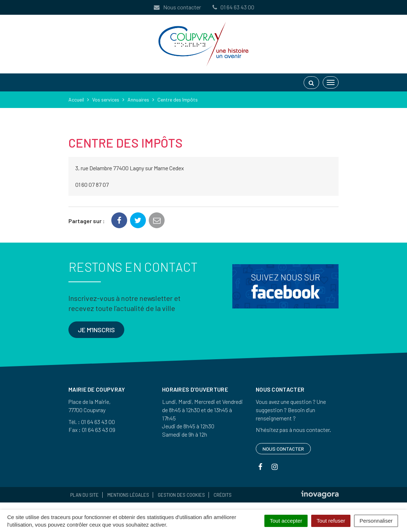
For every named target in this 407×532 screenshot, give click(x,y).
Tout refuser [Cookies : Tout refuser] (331, 521)
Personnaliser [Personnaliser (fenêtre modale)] (376, 521)
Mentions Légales (128, 495)
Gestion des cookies (181, 495)
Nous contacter (177, 7)
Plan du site (84, 495)
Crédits (223, 495)
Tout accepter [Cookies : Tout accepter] (286, 521)
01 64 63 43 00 (233, 7)
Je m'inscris (96, 330)
